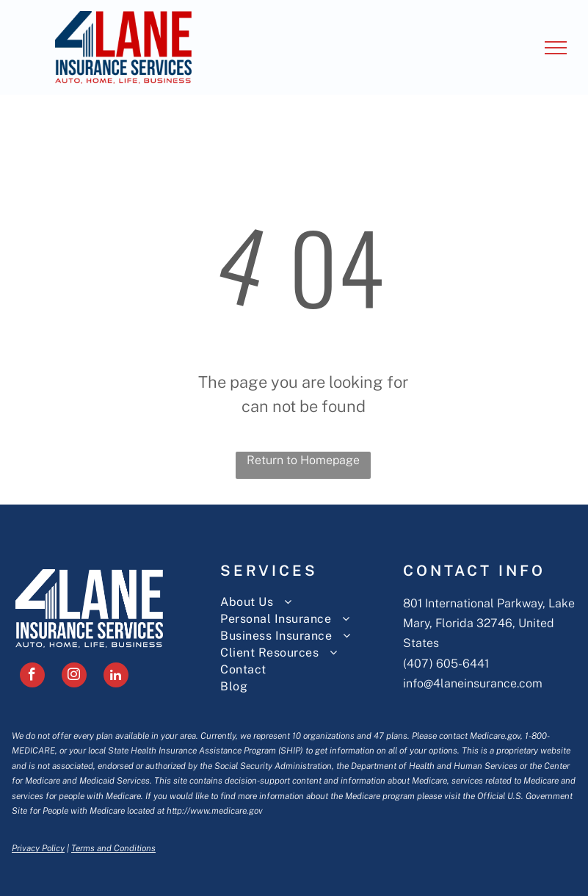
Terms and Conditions (113, 848)
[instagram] (74, 677)
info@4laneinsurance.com (473, 683)
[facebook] (32, 677)
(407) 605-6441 (446, 664)
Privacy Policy (38, 848)
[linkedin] (116, 677)
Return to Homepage (303, 460)
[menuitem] (311, 602)
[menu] (556, 48)
